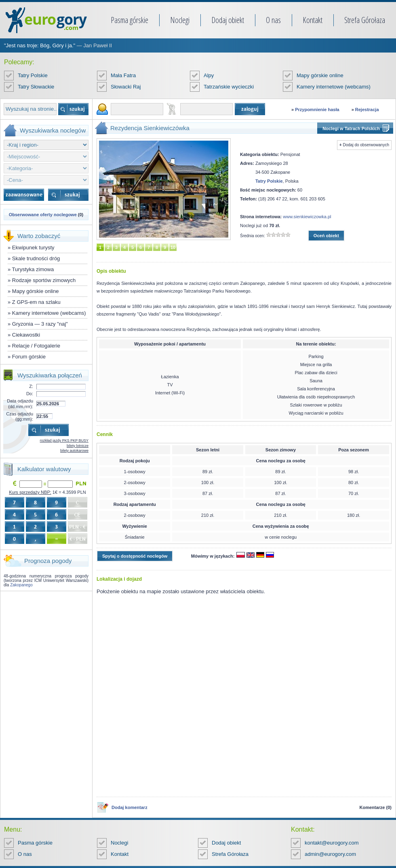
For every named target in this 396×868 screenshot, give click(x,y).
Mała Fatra (123, 75)
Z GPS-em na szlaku (36, 302)
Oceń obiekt (326, 236)
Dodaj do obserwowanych (366, 145)
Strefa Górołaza (365, 20)
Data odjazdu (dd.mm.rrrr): (20, 403)
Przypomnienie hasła (317, 110)
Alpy (209, 75)
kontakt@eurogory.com (332, 843)
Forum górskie (29, 357)
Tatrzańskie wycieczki (229, 87)
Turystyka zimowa (33, 269)
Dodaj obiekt (228, 20)
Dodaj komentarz (130, 807)
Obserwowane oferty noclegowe (43, 215)
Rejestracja (367, 110)
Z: (31, 386)
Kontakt (313, 20)
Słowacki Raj (126, 87)
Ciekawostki (26, 335)
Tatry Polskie (33, 75)
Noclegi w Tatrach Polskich (351, 129)
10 (173, 247)
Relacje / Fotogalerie (36, 346)
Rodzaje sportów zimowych (44, 280)
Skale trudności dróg (36, 258)
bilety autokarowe (74, 451)
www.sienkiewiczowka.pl (307, 217)
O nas (273, 20)
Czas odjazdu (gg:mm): (20, 416)
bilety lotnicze (78, 446)
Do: (30, 394)
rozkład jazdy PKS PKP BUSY (64, 440)
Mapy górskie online (320, 75)
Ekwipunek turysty (33, 248)
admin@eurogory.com (330, 854)
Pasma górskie (130, 20)
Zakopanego (21, 585)
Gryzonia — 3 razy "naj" (40, 324)
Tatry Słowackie (36, 87)
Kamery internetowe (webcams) (334, 87)
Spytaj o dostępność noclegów (135, 556)
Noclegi (180, 20)
